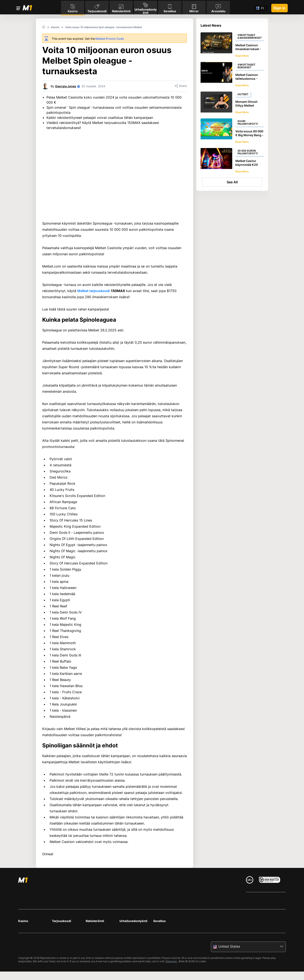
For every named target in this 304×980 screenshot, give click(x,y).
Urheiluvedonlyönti (133, 935)
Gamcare (171, 976)
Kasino (23, 935)
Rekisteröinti (95, 935)
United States (229, 961)
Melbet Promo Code (110, 39)
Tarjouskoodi (62, 935)
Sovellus (159, 935)
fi (263, 7)
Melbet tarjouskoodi (94, 305)
